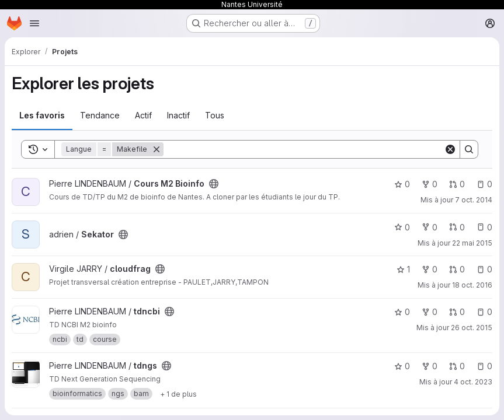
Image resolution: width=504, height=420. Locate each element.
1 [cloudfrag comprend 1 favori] (403, 269)
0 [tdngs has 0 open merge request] (457, 366)
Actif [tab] (143, 115)
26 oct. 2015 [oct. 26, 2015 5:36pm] (472, 328)
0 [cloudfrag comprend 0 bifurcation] (430, 269)
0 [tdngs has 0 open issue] (484, 366)
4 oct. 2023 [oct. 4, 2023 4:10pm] (473, 382)
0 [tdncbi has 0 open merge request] (457, 312)
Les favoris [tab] (42, 115)
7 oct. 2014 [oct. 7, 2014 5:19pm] (474, 200)
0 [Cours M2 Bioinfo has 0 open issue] (484, 184)
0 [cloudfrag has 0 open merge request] (457, 269)
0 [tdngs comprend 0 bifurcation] (430, 366)
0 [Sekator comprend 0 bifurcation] (430, 227)
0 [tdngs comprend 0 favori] (402, 366)
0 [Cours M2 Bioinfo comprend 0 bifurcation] (430, 184)
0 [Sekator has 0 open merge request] (457, 227)
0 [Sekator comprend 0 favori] (402, 227)
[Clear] (450, 149)
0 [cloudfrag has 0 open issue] (484, 269)
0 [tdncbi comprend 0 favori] (402, 312)
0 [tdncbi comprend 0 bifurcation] (430, 312)
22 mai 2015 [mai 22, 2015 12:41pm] (472, 243)
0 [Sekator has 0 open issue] (484, 227)
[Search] (304, 149)
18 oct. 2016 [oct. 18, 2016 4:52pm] (472, 285)
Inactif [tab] (178, 115)
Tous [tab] (215, 115)
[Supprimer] (157, 149)
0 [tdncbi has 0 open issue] (484, 312)
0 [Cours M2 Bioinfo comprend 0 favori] (402, 184)
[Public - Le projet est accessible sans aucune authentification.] (214, 184)
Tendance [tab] (100, 115)
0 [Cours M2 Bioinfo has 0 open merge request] (457, 184)
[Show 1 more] (178, 394)
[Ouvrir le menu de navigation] (34, 23)
